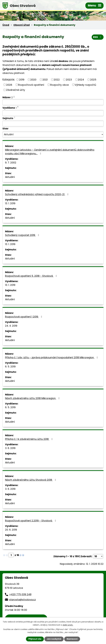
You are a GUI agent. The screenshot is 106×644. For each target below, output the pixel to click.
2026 (9, 85)
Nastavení (72, 639)
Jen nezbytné (54, 639)
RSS (98, 37)
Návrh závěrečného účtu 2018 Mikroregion (33, 398)
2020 (33, 80)
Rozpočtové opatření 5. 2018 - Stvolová (31, 276)
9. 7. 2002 (11, 163)
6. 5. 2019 (10, 366)
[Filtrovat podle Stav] (53, 135)
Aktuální (10, 177)
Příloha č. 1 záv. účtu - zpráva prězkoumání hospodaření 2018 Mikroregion (52, 357)
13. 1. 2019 (10, 203)
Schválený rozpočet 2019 (23, 235)
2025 (93, 80)
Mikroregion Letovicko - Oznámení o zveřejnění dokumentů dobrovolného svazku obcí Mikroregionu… (50, 152)
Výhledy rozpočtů (85, 85)
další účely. (68, 625)
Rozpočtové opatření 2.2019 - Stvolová (31, 521)
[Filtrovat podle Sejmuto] (53, 124)
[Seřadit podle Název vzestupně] (14, 96)
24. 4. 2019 (11, 326)
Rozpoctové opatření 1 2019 (24, 317)
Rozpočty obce (59, 85)
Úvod (6, 25)
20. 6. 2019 (11, 530)
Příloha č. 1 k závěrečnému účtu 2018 (29, 439)
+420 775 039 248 (20, 594)
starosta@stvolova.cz (22, 600)
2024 (81, 80)
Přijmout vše (35, 639)
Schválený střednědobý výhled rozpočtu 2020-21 (37, 194)
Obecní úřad (22, 25)
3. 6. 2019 (10, 448)
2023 (69, 80)
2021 (45, 80)
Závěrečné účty (16, 90)
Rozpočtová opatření (31, 85)
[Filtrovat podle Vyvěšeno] (53, 113)
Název (8, 97)
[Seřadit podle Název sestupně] (14, 97)
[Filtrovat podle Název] (53, 102)
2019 (22, 80)
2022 (57, 80)
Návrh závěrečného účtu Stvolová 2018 (31, 480)
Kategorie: (9, 79)
